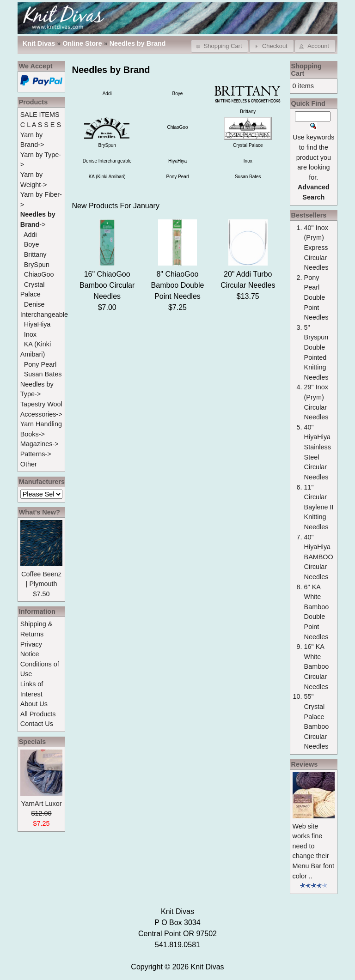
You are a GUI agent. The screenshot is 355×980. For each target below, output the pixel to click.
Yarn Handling (41, 424)
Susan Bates (248, 177)
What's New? (40, 512)
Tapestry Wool (41, 404)
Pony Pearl (178, 177)
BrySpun (37, 265)
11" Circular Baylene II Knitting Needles (319, 507)
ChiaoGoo (177, 127)
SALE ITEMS (40, 115)
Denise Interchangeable (107, 161)
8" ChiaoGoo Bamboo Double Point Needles (178, 285)
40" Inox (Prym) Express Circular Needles (316, 248)
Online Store (82, 43)
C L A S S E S (41, 125)
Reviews (305, 764)
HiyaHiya (177, 161)
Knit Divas (208, 967)
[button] (220, 46)
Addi (107, 94)
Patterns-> (36, 454)
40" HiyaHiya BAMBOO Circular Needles (319, 557)
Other (29, 464)
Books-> (33, 434)
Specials (32, 742)
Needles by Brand (138, 43)
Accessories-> (41, 414)
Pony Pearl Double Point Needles (316, 297)
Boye (178, 94)
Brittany (35, 254)
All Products (38, 714)
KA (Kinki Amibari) (107, 177)
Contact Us (37, 724)
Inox (248, 161)
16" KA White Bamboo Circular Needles (317, 666)
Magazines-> (40, 444)
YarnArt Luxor (42, 804)
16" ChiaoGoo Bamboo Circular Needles (107, 285)
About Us (34, 704)
